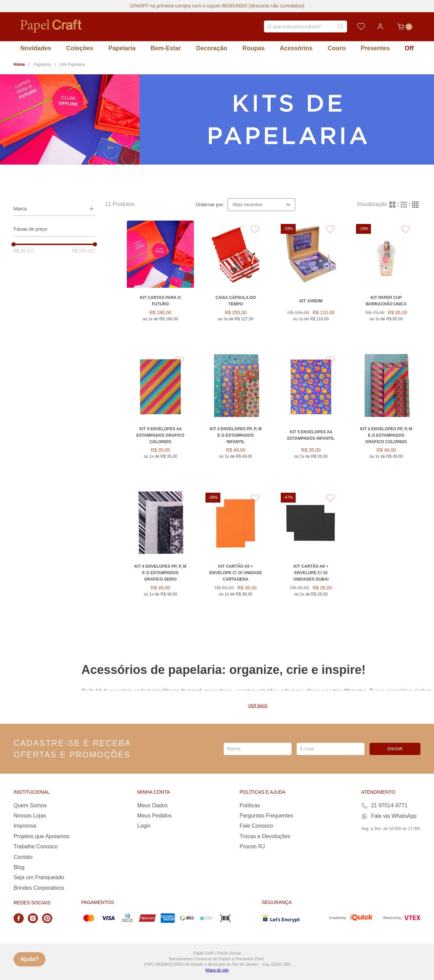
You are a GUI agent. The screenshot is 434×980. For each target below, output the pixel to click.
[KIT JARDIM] (311, 282)
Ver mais (258, 706)
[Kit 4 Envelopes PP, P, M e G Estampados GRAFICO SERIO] (160, 554)
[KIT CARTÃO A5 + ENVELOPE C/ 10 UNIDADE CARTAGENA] (236, 554)
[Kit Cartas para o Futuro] (160, 282)
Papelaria (42, 64)
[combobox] (305, 26)
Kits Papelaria (72, 64)
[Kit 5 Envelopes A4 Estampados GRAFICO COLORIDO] (160, 417)
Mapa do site (217, 970)
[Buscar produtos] (340, 26)
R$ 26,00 (24, 251)
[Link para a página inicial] (19, 65)
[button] (54, 209)
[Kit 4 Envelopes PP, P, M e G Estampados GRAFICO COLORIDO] (386, 417)
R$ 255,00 (84, 251)
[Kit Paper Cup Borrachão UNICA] (386, 282)
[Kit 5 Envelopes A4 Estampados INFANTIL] (311, 417)
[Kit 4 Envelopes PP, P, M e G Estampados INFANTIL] (236, 417)
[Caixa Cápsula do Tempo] (236, 282)
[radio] (392, 204)
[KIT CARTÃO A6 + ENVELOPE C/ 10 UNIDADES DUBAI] (311, 554)
